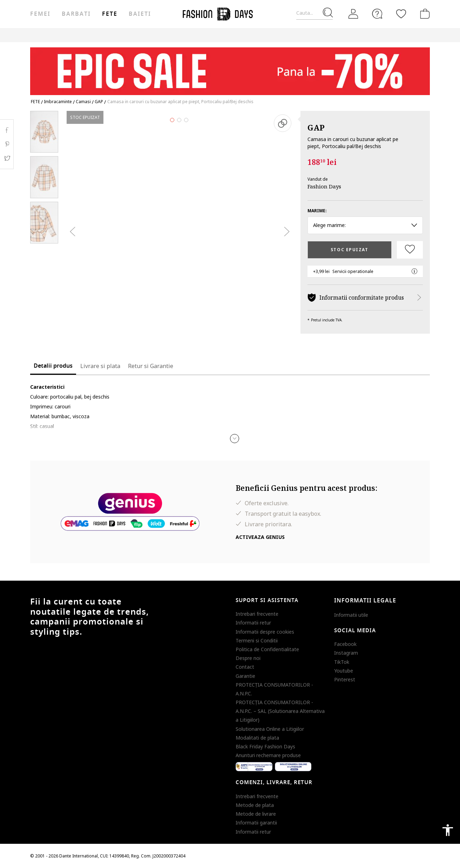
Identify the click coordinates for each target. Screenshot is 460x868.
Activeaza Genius (260, 537)
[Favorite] (401, 14)
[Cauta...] (314, 13)
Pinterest (345, 679)
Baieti (140, 14)
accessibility (448, 830)
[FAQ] (377, 14)
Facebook (345, 644)
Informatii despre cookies (265, 632)
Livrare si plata (100, 366)
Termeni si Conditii (257, 640)
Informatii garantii (256, 823)
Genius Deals (195, 35)
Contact (245, 667)
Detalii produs (53, 366)
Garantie (245, 676)
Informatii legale (365, 601)
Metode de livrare (256, 814)
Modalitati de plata (257, 738)
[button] (235, 439)
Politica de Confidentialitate (267, 649)
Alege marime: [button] (365, 225)
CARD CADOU (260, 35)
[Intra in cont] (353, 14)
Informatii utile (351, 615)
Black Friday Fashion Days (265, 746)
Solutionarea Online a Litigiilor (270, 729)
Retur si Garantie (151, 366)
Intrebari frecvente (257, 614)
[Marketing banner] (230, 68)
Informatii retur (253, 623)
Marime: (317, 211)
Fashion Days (324, 186)
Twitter (7, 158)
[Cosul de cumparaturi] (424, 14)
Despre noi (248, 658)
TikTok (342, 662)
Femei (40, 14)
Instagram (346, 653)
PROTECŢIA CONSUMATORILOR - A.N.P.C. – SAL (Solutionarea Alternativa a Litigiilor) (280, 711)
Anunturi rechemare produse (268, 755)
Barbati (76, 14)
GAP (316, 127)
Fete (110, 14)
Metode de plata (255, 805)
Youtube (344, 671)
